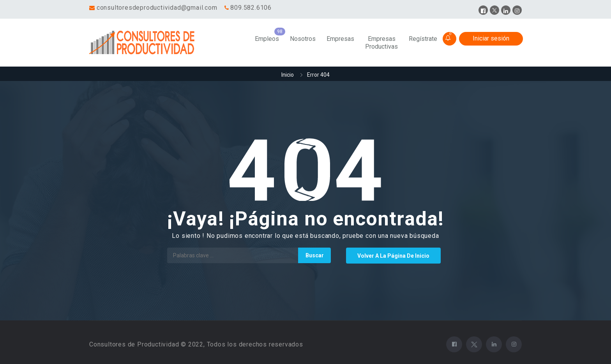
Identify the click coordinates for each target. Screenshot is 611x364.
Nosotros (303, 39)
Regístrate (423, 39)
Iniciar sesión (491, 38)
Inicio (288, 75)
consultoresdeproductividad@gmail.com (157, 8)
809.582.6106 (251, 8)
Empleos (267, 39)
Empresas (340, 39)
